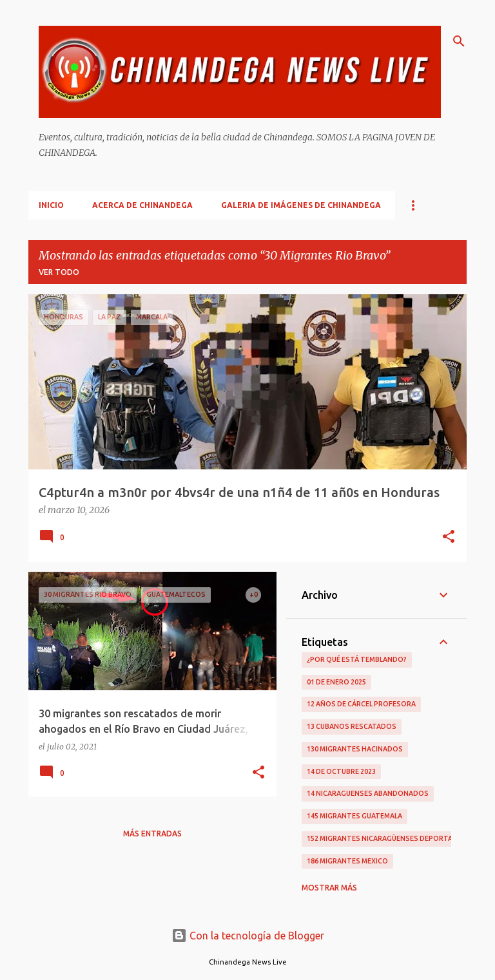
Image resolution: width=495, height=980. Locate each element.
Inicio (51, 205)
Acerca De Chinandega (142, 205)
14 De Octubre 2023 (341, 771)
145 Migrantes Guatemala (354, 816)
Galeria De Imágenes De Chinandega (301, 205)
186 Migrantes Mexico (347, 861)
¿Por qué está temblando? (357, 659)
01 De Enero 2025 (336, 682)
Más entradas (152, 834)
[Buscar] (459, 41)
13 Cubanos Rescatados (352, 726)
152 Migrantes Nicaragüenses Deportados (387, 838)
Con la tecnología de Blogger (248, 936)
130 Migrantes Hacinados (355, 749)
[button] (449, 538)
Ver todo (59, 272)
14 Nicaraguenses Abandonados (368, 793)
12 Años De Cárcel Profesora (361, 704)
